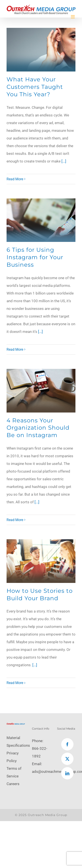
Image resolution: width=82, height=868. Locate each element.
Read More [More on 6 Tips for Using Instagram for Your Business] (15, 349)
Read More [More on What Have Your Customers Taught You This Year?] (15, 179)
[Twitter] (67, 759)
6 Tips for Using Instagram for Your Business (35, 257)
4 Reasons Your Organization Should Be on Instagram (38, 428)
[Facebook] (67, 744)
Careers (13, 784)
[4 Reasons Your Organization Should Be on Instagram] (41, 391)
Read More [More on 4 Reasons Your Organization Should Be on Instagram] (15, 520)
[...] (64, 161)
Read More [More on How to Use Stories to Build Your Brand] (15, 683)
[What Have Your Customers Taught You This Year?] (41, 50)
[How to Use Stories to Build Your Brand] (41, 561)
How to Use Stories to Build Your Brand (40, 595)
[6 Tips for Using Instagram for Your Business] (41, 220)
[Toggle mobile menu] (73, 17)
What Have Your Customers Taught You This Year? (35, 87)
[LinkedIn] (67, 773)
